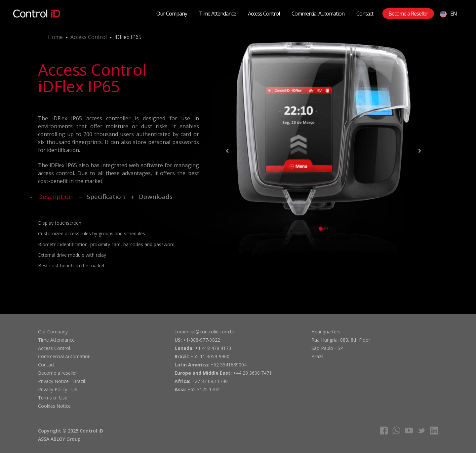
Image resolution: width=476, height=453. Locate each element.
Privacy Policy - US (58, 389)
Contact (365, 14)
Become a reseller (58, 373)
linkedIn (434, 431)
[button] (226, 152)
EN (448, 14)
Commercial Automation (318, 14)
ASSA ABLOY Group (59, 439)
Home (55, 37)
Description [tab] (55, 197)
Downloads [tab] (156, 197)
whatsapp (396, 431)
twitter (421, 431)
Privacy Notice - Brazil (61, 381)
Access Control (264, 14)
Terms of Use (53, 398)
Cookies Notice (54, 406)
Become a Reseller (408, 14)
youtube (409, 431)
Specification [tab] (106, 197)
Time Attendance (218, 14)
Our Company (172, 14)
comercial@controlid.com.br (204, 332)
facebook (384, 431)
